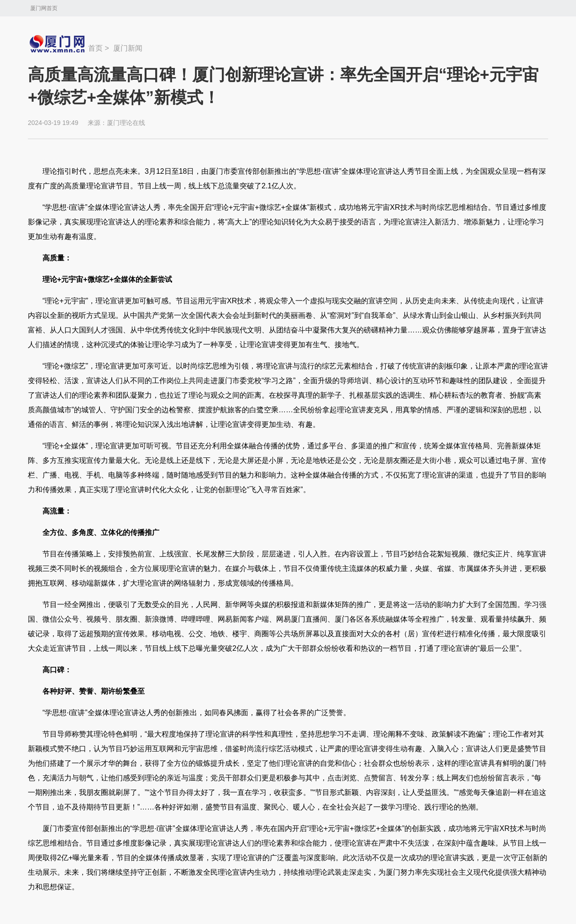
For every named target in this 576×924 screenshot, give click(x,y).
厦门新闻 (128, 48)
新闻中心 (58, 44)
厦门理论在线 (126, 123)
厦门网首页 (44, 8)
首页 (95, 48)
